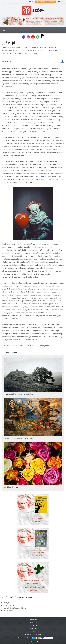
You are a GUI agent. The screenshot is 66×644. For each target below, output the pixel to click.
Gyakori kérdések (33, 625)
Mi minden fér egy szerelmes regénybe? (19, 394)
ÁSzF (33, 631)
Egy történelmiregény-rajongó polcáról (18, 438)
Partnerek (33, 628)
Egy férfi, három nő (11, 487)
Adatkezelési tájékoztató (33, 634)
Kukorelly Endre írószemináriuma (14, 608)
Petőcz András (8, 611)
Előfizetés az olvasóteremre (46, 2)
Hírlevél (61, 2)
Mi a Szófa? (33, 620)
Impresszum (33, 623)
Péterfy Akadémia (9, 605)
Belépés (31, 2)
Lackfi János (7, 603)
